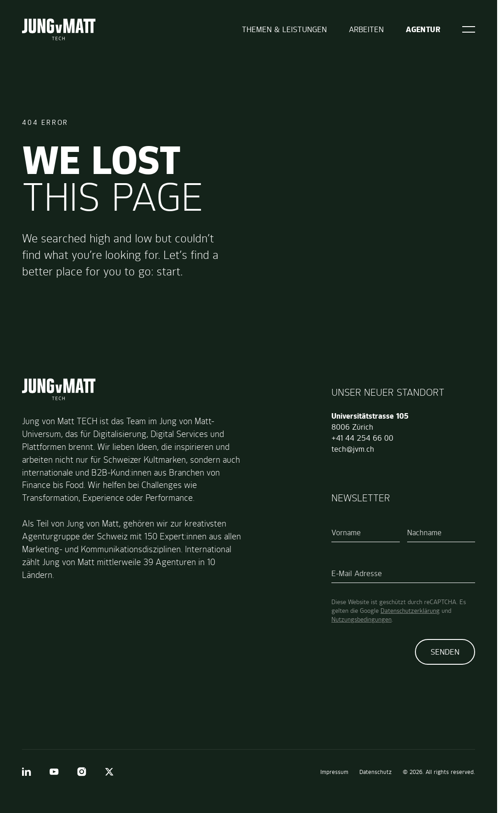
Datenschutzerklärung (410, 611)
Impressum (334, 772)
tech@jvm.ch (353, 449)
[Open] (469, 29)
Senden (445, 652)
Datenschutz (375, 772)
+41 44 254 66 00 (362, 438)
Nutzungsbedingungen (361, 619)
